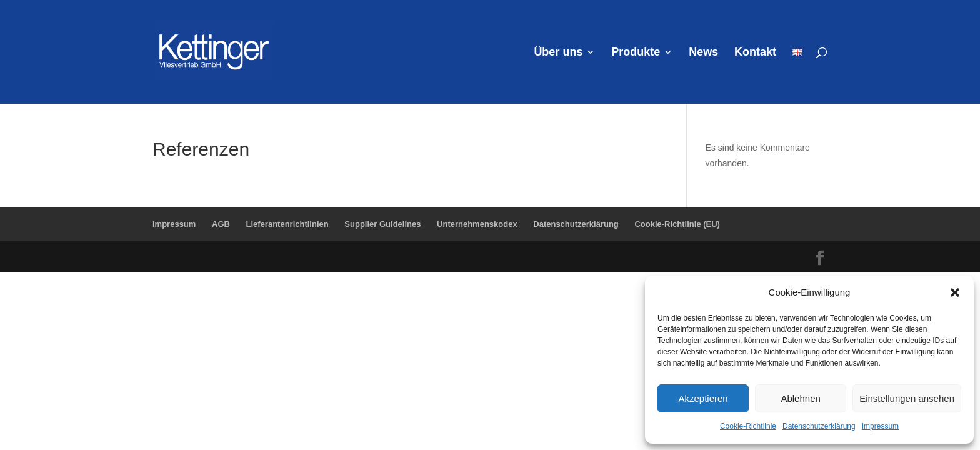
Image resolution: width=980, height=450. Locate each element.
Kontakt (755, 53)
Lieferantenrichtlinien (287, 224)
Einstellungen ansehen (907, 398)
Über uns (558, 53)
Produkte (636, 53)
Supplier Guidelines (382, 224)
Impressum (880, 426)
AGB (221, 224)
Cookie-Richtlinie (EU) (677, 224)
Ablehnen (800, 398)
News (703, 53)
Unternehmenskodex (477, 224)
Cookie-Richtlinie (748, 426)
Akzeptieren (703, 398)
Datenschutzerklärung (819, 426)
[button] (955, 292)
